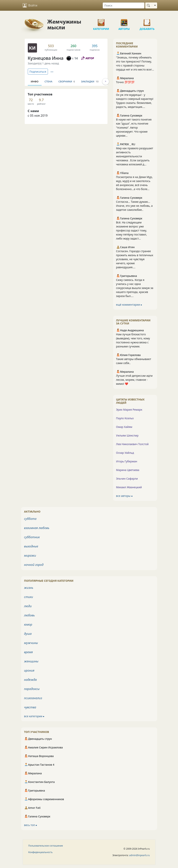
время (28, 652)
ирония (29, 670)
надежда (31, 680)
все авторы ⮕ (124, 496)
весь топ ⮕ (31, 825)
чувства (30, 707)
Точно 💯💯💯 (125, 82)
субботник (32, 537)
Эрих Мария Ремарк (129, 410)
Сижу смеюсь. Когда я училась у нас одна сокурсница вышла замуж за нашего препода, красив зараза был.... (135, 288)
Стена (49, 81)
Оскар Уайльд (125, 453)
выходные (31, 546)
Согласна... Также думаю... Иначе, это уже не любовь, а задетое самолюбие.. (134, 206)
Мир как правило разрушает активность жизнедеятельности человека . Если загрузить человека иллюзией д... (135, 156)
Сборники (67, 81)
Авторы (124, 21)
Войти (30, 5)
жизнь (29, 588)
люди (28, 606)
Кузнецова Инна (46, 58)
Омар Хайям (124, 427)
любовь (30, 615)
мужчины (31, 643)
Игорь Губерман (127, 461)
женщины (31, 661)
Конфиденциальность (41, 852)
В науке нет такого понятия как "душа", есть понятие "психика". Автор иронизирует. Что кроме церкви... (134, 128)
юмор (28, 624)
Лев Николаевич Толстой (132, 444)
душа (28, 634)
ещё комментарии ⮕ (129, 305)
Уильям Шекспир (127, 435)
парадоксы (32, 689)
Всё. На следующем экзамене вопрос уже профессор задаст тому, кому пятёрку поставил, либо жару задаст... (132, 230)
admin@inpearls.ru (139, 855)
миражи (30, 555)
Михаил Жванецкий (129, 487)
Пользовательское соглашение (46, 846)
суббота (30, 519)
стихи (29, 597)
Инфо (35, 81)
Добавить (147, 21)
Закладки (90, 81)
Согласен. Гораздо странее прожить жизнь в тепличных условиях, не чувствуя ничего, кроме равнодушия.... (135, 259)
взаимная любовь (37, 528)
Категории (101, 21)
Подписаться (38, 72)
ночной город (34, 565)
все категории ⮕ (34, 716)
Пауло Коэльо (125, 418)
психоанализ (33, 698)
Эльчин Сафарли (127, 479)
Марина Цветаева (128, 470)
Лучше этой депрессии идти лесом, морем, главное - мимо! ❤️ (134, 380)
